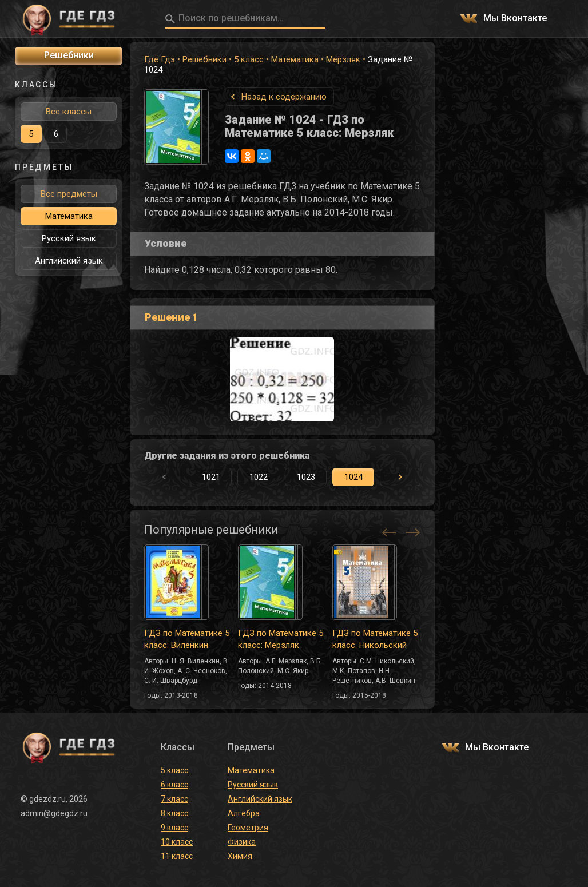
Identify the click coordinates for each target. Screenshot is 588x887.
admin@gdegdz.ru (54, 813)
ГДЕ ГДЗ (69, 19)
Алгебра (244, 813)
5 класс (249, 59)
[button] (400, 477)
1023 (306, 477)
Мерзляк (343, 59)
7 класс (174, 799)
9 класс (174, 828)
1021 (211, 477)
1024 (353, 477)
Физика (242, 842)
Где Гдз (160, 59)
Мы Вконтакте (515, 19)
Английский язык (69, 261)
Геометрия (248, 828)
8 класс (174, 813)
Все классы (69, 112)
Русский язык (69, 238)
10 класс (177, 842)
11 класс (177, 856)
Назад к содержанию (284, 97)
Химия (240, 856)
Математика (295, 59)
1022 (259, 477)
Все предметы (69, 194)
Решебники (204, 59)
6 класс (174, 785)
